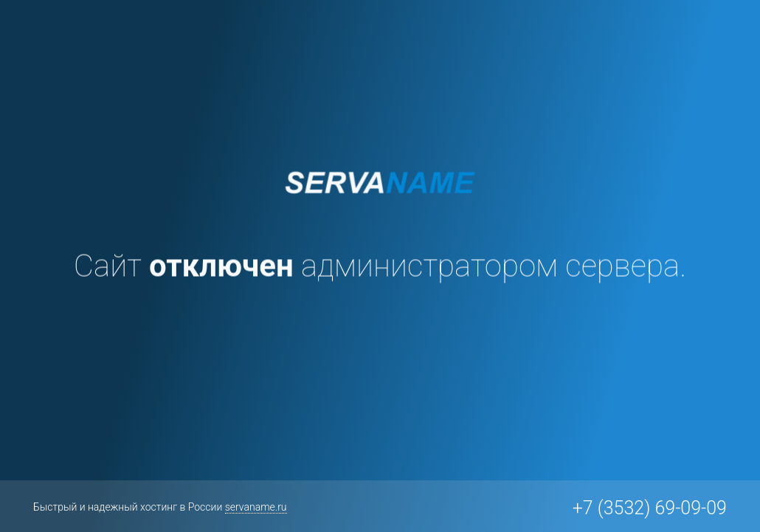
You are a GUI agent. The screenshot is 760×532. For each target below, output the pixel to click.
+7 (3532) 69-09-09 (650, 508)
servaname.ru (256, 507)
